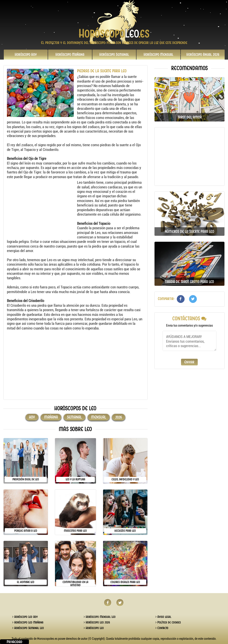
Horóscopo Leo (94, 628)
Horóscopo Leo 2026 (97, 622)
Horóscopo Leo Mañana (28, 622)
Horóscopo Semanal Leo (28, 628)
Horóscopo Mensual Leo (100, 617)
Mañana (70, 54)
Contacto (162, 628)
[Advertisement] (41, 208)
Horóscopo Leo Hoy (25, 617)
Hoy (26, 54)
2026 (203, 54)
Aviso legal (163, 617)
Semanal (114, 54)
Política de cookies (168, 622)
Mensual (159, 54)
